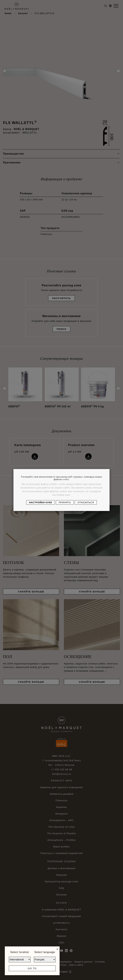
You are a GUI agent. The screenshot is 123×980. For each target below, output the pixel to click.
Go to (32, 968)
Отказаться (86, 502)
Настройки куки (41, 502)
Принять (65, 502)
